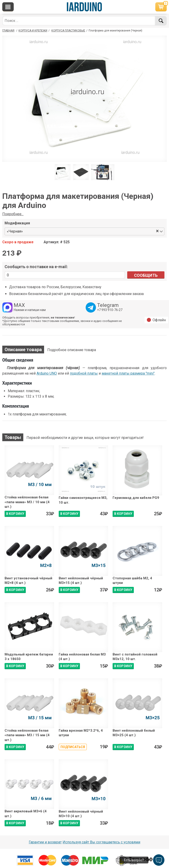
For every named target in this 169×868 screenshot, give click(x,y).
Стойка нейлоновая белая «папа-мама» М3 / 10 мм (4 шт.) (27, 502)
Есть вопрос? (134, 860)
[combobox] (90, 232)
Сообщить (146, 275)
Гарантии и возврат (45, 842)
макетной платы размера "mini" (128, 373)
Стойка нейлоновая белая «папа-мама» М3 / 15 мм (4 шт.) (27, 735)
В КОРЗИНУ (15, 514)
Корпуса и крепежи (33, 31)
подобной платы (84, 373)
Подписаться (73, 747)
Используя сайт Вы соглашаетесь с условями (101, 842)
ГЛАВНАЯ (8, 31)
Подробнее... (13, 214)
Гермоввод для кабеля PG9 (136, 498)
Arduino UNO (47, 373)
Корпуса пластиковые (68, 31)
